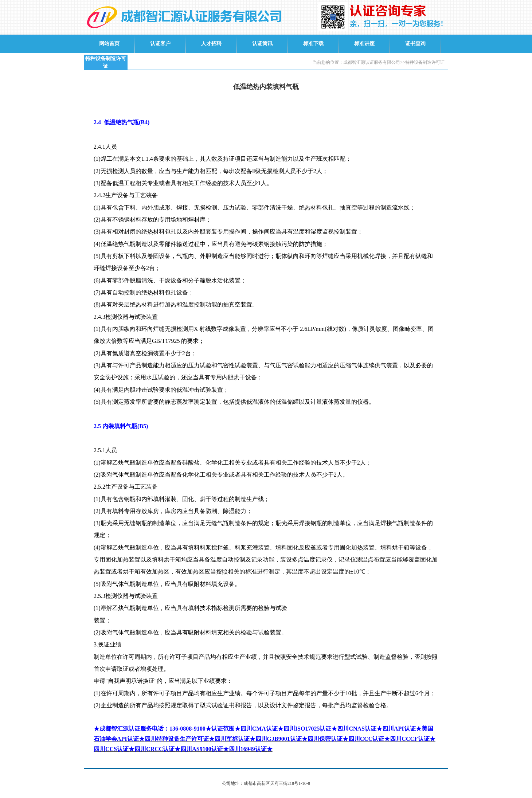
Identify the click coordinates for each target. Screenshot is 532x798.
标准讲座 (364, 44)
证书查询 (415, 44)
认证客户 (160, 44)
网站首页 (109, 44)
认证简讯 (262, 44)
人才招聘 (211, 44)
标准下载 (313, 44)
